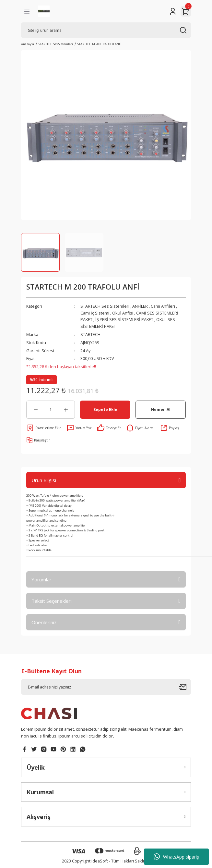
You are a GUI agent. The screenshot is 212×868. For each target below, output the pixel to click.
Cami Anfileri (163, 306)
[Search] (106, 30)
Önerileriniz (44, 622)
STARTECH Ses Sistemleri (105, 306)
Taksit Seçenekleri (52, 601)
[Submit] (185, 687)
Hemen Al (161, 409)
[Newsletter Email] (106, 687)
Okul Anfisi (123, 313)
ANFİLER (140, 306)
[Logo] (44, 11)
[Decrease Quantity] (35, 410)
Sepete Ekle (105, 409)
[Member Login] (173, 11)
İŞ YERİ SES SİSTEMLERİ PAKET (124, 319)
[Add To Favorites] (44, 428)
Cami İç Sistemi (95, 313)
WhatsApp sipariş (176, 857)
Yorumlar (41, 579)
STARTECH (90, 334)
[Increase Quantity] (66, 410)
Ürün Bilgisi (44, 480)
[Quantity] (51, 410)
